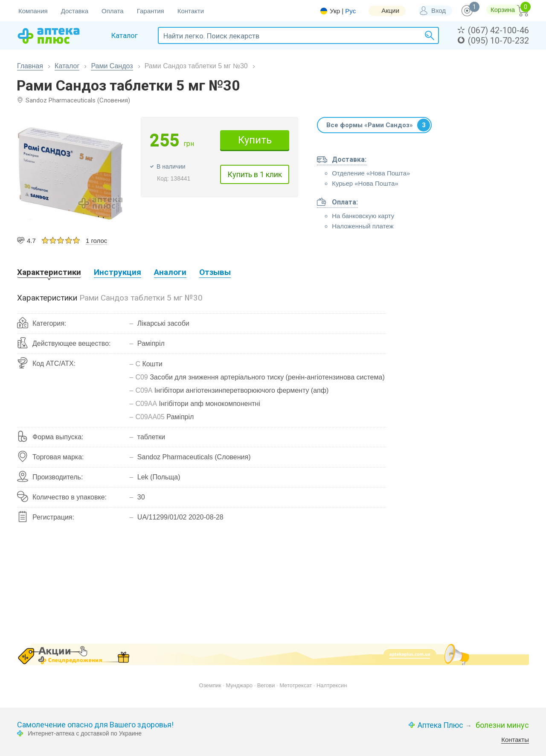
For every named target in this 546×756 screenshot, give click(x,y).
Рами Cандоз (112, 66)
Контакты (515, 740)
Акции (390, 10)
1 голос (96, 241)
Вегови (266, 685)
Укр (335, 11)
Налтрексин (332, 685)
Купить (255, 140)
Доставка (75, 11)
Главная (30, 66)
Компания (33, 11)
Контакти (191, 11)
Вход (439, 10)
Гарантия (151, 11)
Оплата (113, 11)
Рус (350, 11)
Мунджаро (239, 685)
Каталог (67, 66)
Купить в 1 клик (255, 174)
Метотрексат (296, 685)
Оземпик (210, 685)
